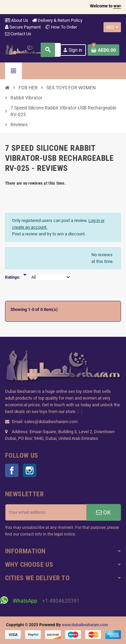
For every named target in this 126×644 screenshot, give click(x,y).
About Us (17, 20)
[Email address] (46, 512)
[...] (80, 411)
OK (103, 512)
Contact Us (18, 34)
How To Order (61, 27)
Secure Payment (23, 27)
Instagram (30, 470)
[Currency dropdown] (112, 27)
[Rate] (25, 271)
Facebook (12, 470)
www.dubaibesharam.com (85, 625)
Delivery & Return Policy (57, 20)
